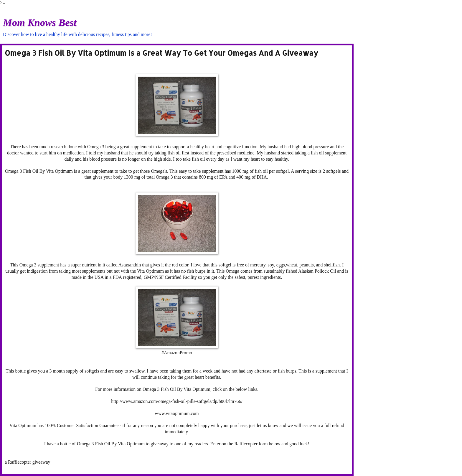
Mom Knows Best (40, 22)
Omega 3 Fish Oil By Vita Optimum (39, 171)
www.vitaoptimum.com (177, 413)
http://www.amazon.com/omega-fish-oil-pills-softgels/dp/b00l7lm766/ (177, 401)
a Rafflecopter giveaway (27, 462)
